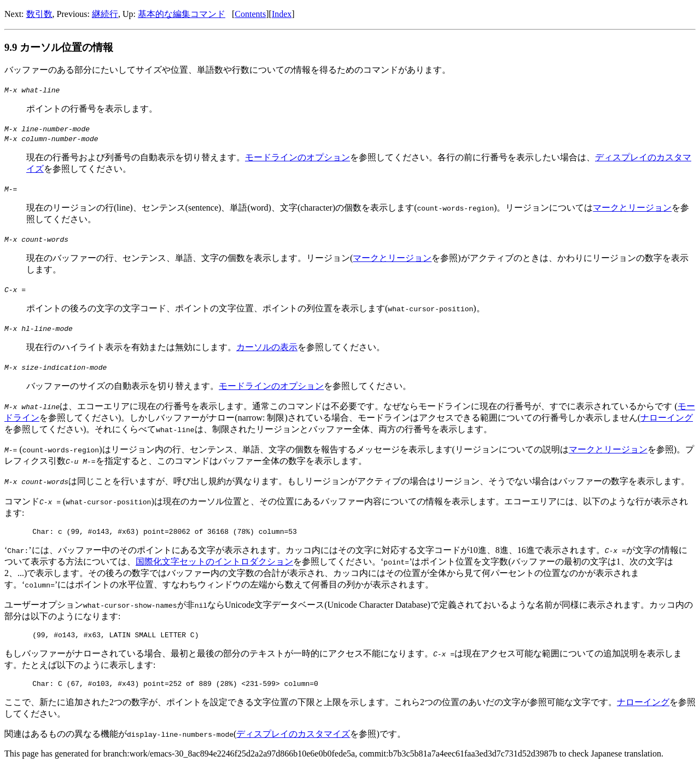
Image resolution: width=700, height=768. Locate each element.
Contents (250, 14)
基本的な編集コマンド (182, 14)
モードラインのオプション (297, 157)
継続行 (105, 14)
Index (282, 14)
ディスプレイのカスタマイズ (293, 739)
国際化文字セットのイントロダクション (214, 563)
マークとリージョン (632, 208)
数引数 (39, 14)
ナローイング (667, 418)
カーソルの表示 (267, 347)
